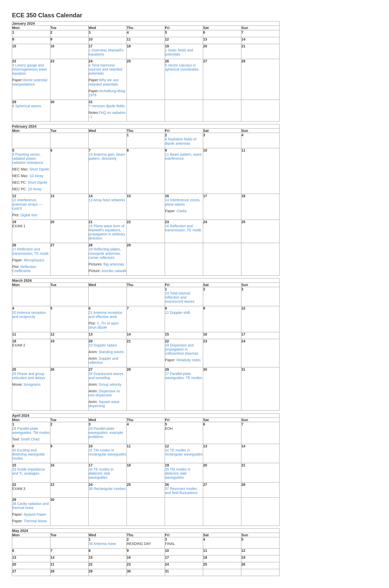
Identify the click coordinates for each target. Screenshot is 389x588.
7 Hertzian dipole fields (107, 106)
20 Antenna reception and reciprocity (29, 315)
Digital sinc (29, 215)
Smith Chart (30, 439)
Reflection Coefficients (24, 269)
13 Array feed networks (107, 200)
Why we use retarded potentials (104, 82)
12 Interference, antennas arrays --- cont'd (27, 204)
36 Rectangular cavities (107, 489)
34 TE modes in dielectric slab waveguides (101, 473)
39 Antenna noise (102, 544)
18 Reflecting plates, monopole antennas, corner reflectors (105, 253)
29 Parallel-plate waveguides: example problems (106, 433)
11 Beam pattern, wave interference (183, 156)
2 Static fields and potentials (179, 52)
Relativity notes (189, 360)
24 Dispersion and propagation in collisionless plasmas (182, 349)
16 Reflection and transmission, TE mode (183, 228)
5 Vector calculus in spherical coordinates (182, 67)
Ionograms (32, 384)
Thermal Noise (35, 521)
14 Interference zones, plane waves (183, 202)
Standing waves (111, 352)
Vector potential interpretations (30, 82)
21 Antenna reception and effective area (105, 315)
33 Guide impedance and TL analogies (29, 471)
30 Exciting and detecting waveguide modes (29, 454)
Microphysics (34, 260)
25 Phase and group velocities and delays (29, 376)
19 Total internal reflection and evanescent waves (180, 297)
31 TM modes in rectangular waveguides (107, 452)
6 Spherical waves (27, 106)
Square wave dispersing (104, 404)
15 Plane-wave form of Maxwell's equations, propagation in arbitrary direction (107, 232)
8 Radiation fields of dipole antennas (181, 141)
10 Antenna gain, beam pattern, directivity (107, 156)
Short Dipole (39, 169)
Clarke (182, 211)
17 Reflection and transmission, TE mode (30, 251)
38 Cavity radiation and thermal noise (30, 506)
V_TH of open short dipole (104, 325)
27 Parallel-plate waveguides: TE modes (183, 376)
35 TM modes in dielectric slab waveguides (178, 473)
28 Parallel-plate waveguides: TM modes (31, 431)
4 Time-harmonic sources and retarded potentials (105, 69)
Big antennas (114, 264)
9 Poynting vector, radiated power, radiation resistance (28, 158)
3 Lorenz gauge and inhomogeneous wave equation (30, 69)
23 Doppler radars (103, 345)
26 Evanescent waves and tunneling (106, 376)
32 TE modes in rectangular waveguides (184, 452)
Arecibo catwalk (114, 271)
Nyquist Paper (35, 514)
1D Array (36, 176)
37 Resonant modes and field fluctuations (181, 491)
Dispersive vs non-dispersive (104, 393)
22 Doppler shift (177, 313)
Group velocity (110, 384)
